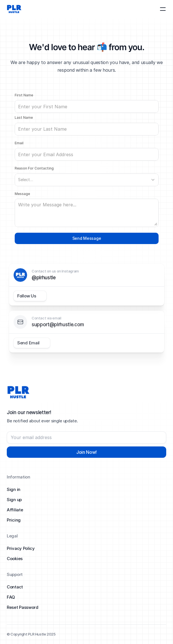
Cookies (15, 559)
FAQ (11, 597)
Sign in (14, 489)
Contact (15, 587)
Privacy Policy (21, 548)
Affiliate (15, 510)
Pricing (14, 520)
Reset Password (23, 607)
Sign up (14, 500)
